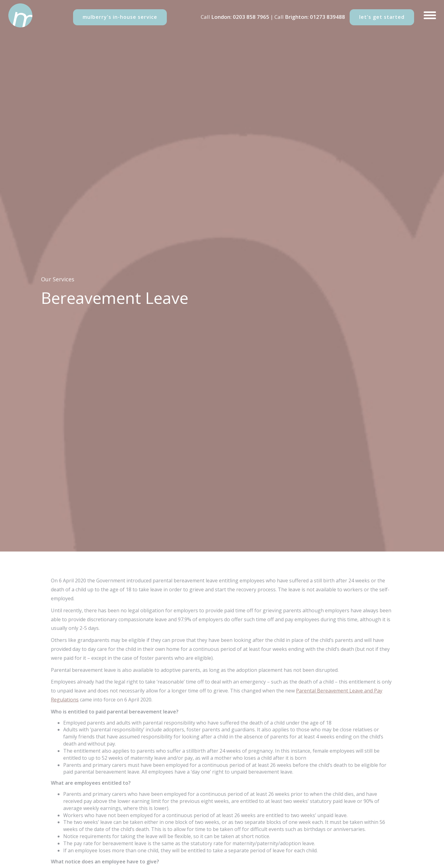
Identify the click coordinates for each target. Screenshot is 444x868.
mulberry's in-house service (120, 17)
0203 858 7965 (251, 17)
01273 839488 (327, 17)
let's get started (382, 17)
